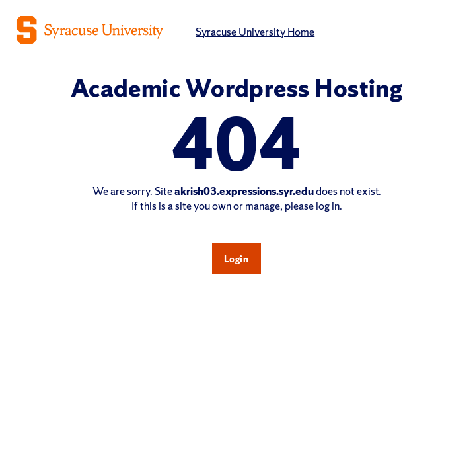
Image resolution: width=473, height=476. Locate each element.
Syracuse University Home (255, 32)
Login (236, 259)
